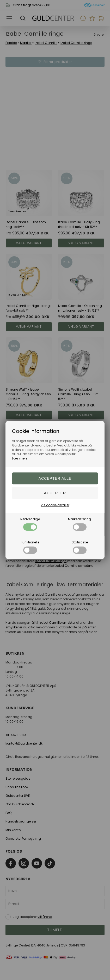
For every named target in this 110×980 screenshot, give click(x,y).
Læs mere (20, 458)
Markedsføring (80, 524)
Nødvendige (30, 524)
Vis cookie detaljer (55, 505)
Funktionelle (30, 547)
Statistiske (80, 547)
